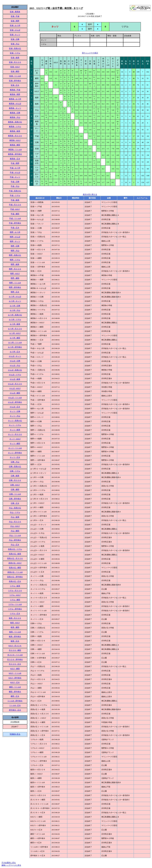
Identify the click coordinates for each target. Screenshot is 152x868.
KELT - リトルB (15, 673)
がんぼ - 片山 (15, 365)
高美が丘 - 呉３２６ (15, 558)
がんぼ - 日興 (15, 361)
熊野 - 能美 (15, 264)
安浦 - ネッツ (15, 35)
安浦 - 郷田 (15, 71)
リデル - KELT (15, 595)
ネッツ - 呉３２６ (15, 434)
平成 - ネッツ (15, 177)
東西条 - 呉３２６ (15, 136)
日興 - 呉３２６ (15, 480)
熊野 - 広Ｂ (15, 292)
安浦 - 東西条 (15, 12)
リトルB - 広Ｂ (15, 705)
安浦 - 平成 (15, 16)
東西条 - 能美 (15, 131)
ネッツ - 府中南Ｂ (15, 453)
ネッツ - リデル (15, 425)
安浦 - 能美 (15, 58)
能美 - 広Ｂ (15, 641)
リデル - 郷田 (15, 600)
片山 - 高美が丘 (15, 508)
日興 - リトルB (15, 494)
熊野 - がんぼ (15, 237)
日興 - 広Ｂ (15, 503)
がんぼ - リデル (15, 375)
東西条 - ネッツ (15, 108)
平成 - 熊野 (15, 163)
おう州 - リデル (15, 320)
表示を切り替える (90, 194)
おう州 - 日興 (15, 306)
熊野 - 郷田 (15, 278)
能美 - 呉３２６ (15, 618)
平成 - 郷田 (15, 214)
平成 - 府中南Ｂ (15, 223)
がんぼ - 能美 (15, 379)
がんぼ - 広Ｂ (15, 407)
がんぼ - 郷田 (15, 393)
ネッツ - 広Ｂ (15, 457)
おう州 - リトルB (15, 342)
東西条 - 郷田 (15, 145)
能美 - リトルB (15, 632)
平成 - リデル (15, 195)
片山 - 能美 (15, 517)
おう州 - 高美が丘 (15, 315)
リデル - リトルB (15, 604)
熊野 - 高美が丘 (15, 255)
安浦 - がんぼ (15, 30)
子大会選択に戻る (9, 863)
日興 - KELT (15, 485)
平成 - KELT (15, 209)
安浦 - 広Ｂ (15, 85)
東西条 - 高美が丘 (15, 122)
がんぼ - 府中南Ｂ (15, 402)
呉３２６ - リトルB (15, 655)
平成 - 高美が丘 (15, 191)
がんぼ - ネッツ (15, 356)
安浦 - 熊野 (15, 21)
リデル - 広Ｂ (15, 614)
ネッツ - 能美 (15, 430)
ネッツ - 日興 (15, 411)
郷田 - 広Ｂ (15, 696)
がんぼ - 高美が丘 (15, 370)
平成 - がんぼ (15, 173)
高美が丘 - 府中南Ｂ (15, 577)
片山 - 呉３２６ (15, 522)
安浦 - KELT (15, 67)
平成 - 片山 (15, 186)
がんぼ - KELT (15, 388)
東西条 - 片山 (15, 117)
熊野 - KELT (15, 274)
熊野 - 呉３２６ (15, 269)
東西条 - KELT (15, 140)
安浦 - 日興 (15, 39)
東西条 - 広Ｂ (15, 159)
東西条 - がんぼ (15, 104)
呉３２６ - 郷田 (15, 650)
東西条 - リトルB (15, 150)
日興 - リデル (15, 471)
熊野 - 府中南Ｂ (15, 287)
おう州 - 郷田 (15, 338)
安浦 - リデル (15, 53)
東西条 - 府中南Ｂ (15, 154)
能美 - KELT (15, 623)
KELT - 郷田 (15, 669)
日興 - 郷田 (15, 490)
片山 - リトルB (15, 535)
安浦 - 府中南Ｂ (15, 81)
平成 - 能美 (15, 200)
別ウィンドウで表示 (90, 53)
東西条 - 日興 (15, 113)
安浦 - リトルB (15, 76)
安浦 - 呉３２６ (15, 62)
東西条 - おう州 (15, 99)
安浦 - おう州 (15, 25)
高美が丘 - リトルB (15, 572)
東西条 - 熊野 (15, 94)
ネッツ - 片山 (15, 416)
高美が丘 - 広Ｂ (15, 581)
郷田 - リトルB (15, 687)
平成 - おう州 (15, 168)
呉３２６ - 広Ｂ (15, 664)
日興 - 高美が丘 (15, 467)
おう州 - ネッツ (15, 301)
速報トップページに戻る (11, 865)
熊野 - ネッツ (15, 241)
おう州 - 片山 (15, 310)
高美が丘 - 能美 (15, 554)
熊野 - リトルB (15, 283)
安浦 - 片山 (15, 44)
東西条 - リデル (15, 127)
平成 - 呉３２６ (15, 205)
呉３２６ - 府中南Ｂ (15, 659)
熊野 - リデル (15, 260)
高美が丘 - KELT (15, 563)
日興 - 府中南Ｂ (15, 499)
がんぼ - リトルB (15, 398)
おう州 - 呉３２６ (15, 329)
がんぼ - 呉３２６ (15, 384)
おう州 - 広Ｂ (15, 352)
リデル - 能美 (15, 586)
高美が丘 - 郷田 (15, 568)
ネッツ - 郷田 (15, 444)
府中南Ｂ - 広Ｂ (15, 710)
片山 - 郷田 (15, 531)
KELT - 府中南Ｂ (15, 678)
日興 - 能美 (15, 476)
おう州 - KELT (15, 333)
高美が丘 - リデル (15, 549)
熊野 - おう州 (15, 232)
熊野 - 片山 (15, 251)
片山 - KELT (15, 526)
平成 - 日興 (15, 182)
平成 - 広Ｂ (15, 228)
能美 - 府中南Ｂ (15, 637)
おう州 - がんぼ (15, 297)
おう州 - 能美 (15, 324)
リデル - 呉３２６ (15, 591)
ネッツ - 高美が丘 (15, 421)
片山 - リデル (15, 512)
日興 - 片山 (15, 462)
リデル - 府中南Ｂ (15, 609)
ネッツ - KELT (15, 439)
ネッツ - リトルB (15, 448)
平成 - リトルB (15, 218)
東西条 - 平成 (15, 90)
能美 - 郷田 (15, 627)
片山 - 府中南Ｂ (15, 540)
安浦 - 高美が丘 (15, 48)
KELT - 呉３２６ (15, 646)
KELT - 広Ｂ (15, 682)
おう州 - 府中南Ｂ (15, 347)
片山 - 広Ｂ (15, 545)
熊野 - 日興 (15, 246)
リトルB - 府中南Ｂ (15, 701)
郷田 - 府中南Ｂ (15, 692)
